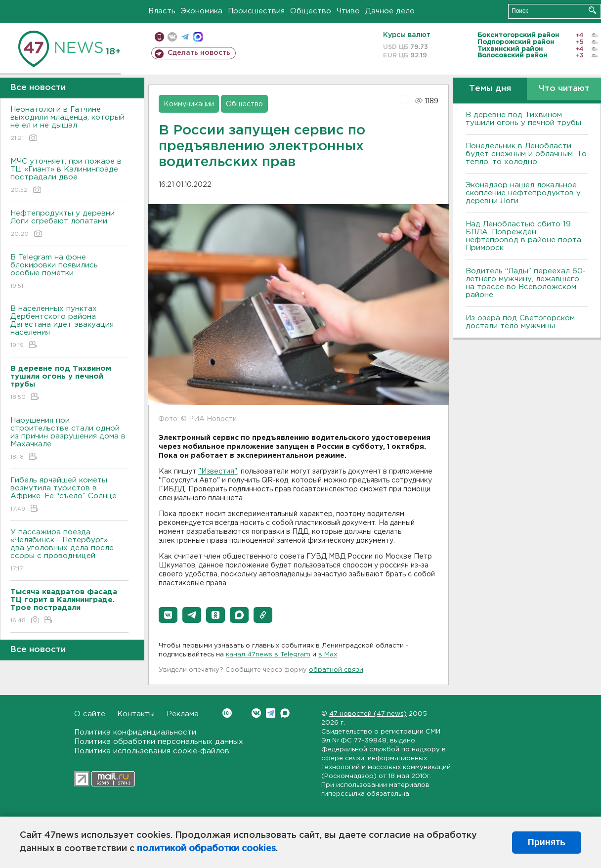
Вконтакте (227, 713)
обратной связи (336, 670)
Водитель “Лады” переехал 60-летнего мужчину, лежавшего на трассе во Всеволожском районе (526, 283)
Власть (162, 11)
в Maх (328, 655)
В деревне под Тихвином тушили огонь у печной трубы (523, 119)
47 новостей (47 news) (368, 714)
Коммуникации (189, 104)
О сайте (90, 714)
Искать (592, 10)
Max (285, 713)
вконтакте (172, 37)
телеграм (185, 37)
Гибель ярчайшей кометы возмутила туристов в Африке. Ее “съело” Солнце (69, 495)
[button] (168, 615)
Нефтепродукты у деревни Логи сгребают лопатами (69, 224)
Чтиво (348, 11)
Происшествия (256, 11)
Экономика (202, 11)
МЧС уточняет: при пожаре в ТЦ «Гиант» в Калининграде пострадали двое (69, 176)
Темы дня (490, 89)
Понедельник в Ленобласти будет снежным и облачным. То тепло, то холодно (526, 154)
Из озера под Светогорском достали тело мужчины (520, 322)
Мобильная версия (159, 37)
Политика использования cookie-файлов (152, 751)
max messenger (198, 37)
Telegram (271, 713)
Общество (311, 11)
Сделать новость (199, 53)
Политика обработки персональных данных (159, 742)
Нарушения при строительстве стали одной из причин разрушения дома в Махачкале (69, 439)
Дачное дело (390, 11)
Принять (547, 842)
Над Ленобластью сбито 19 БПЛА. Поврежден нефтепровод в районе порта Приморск (523, 236)
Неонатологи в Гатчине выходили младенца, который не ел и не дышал (69, 124)
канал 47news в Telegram (268, 655)
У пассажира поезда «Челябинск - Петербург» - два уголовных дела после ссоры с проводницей (69, 551)
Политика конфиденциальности (135, 732)
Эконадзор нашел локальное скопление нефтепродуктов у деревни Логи (523, 193)
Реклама (183, 714)
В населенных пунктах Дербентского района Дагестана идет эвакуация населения (69, 327)
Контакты (136, 714)
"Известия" (218, 472)
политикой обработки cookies (206, 849)
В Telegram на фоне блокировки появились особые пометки (69, 272)
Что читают (564, 89)
